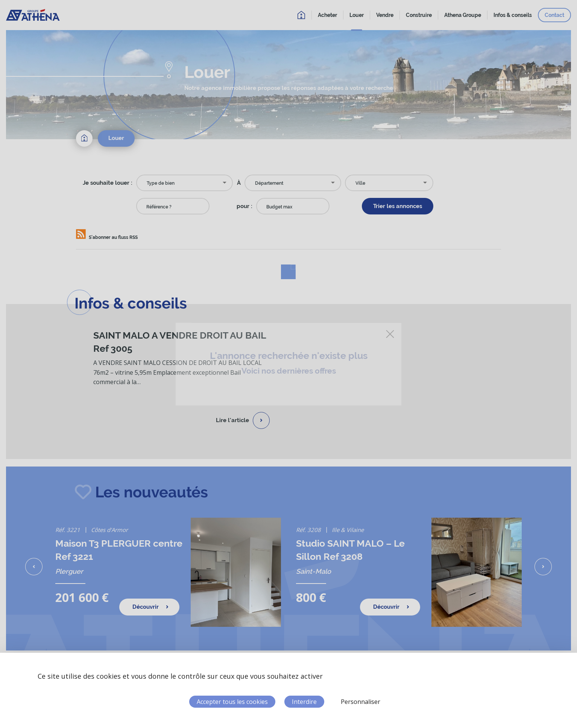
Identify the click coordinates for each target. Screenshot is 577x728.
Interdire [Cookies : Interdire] (304, 702)
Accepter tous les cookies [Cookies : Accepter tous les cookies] (232, 702)
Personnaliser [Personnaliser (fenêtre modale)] (361, 702)
